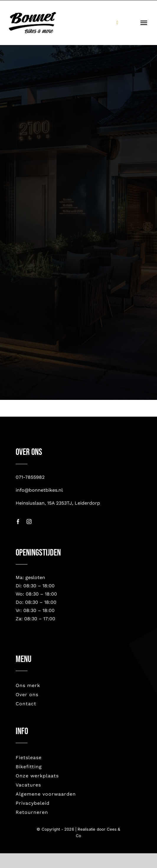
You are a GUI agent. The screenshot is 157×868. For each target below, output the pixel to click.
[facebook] (18, 522)
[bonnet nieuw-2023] (32, 15)
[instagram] (29, 522)
